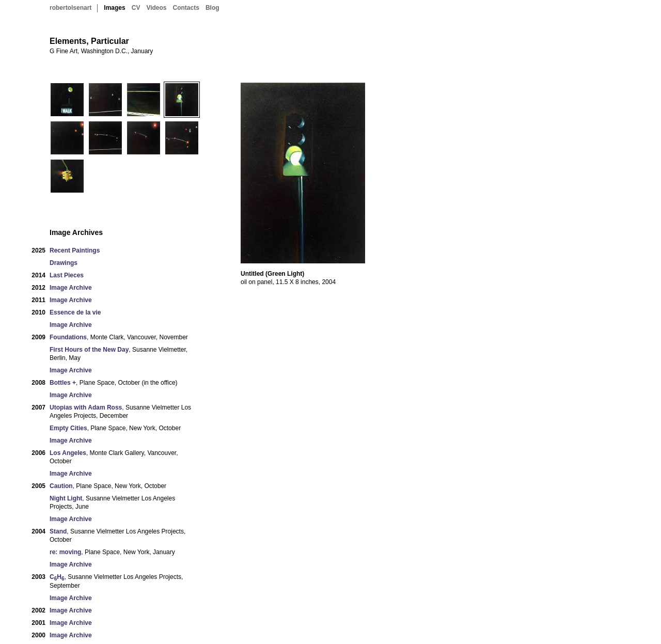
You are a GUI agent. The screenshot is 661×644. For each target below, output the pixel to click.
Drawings (64, 263)
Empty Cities (68, 428)
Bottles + (63, 383)
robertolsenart (70, 8)
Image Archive (71, 288)
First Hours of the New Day (89, 350)
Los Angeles (68, 453)
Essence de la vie (75, 312)
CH (57, 577)
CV (136, 8)
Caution (61, 486)
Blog (213, 8)
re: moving (65, 552)
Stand (58, 531)
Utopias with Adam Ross (86, 407)
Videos (156, 8)
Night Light (66, 498)
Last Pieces (67, 275)
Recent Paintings (75, 250)
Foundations (68, 337)
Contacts (186, 8)
